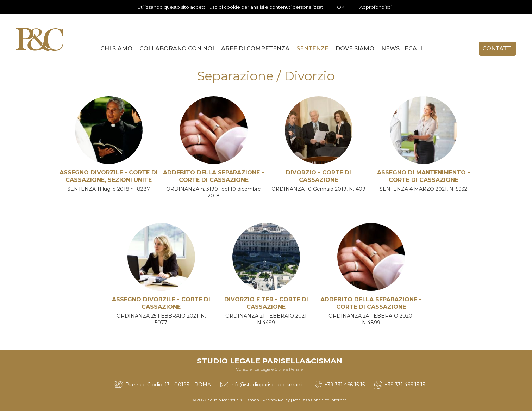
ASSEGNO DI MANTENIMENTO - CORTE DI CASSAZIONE (424, 176)
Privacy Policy (276, 400)
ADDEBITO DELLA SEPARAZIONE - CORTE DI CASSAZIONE (214, 176)
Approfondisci (375, 7)
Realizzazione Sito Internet (320, 400)
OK (341, 7)
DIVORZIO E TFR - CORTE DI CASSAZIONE (266, 303)
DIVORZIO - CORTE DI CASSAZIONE (318, 176)
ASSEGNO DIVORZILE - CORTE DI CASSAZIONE (161, 303)
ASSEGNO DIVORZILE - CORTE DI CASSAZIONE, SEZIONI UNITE (109, 176)
